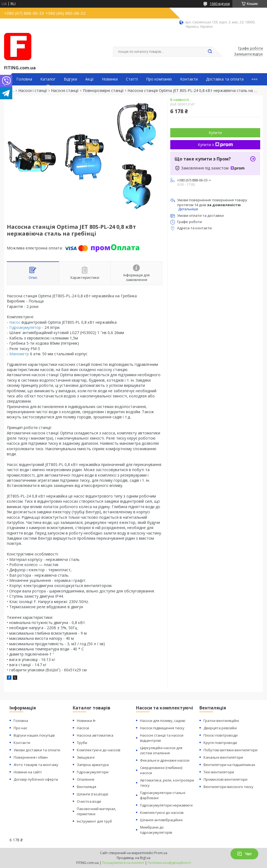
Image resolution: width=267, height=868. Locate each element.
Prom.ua (161, 853)
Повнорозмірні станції (103, 91)
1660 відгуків (220, 4)
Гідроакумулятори (93, 772)
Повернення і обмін (31, 757)
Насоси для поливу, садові (163, 721)
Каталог (48, 79)
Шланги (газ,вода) (92, 794)
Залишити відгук (248, 54)
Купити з (215, 145)
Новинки (110, 79)
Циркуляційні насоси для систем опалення (161, 750)
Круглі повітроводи (220, 743)
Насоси (83, 728)
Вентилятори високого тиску (228, 787)
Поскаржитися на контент (123, 863)
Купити (215, 133)
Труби (82, 743)
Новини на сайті (28, 772)
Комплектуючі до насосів (99, 750)
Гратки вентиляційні (221, 721)
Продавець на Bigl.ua (133, 858)
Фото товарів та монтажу (36, 765)
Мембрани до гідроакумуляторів (156, 830)
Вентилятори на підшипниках (229, 765)
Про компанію (159, 79)
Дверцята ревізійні (220, 728)
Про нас (20, 728)
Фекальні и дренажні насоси (165, 760)
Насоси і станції (33, 91)
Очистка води (89, 801)
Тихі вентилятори (219, 772)
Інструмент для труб (94, 821)
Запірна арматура (93, 765)
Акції (89, 79)
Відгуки (70, 79)
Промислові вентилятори (225, 779)
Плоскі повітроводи (221, 735)
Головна (24, 79)
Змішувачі (86, 757)
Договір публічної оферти (36, 779)
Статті (132, 79)
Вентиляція (87, 787)
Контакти (189, 79)
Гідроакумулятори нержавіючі (166, 805)
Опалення (86, 779)
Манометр (19, 354)
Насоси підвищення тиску (162, 728)
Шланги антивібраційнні (161, 820)
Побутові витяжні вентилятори (230, 750)
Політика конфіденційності (169, 863)
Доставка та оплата (225, 79)
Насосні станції (65, 91)
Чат (244, 854)
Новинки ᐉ (86, 721)
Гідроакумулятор (25, 327)
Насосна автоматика (95, 735)
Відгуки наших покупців (34, 735)
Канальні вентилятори (223, 757)
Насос (15, 322)
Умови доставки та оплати (37, 750)
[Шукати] (210, 52)
